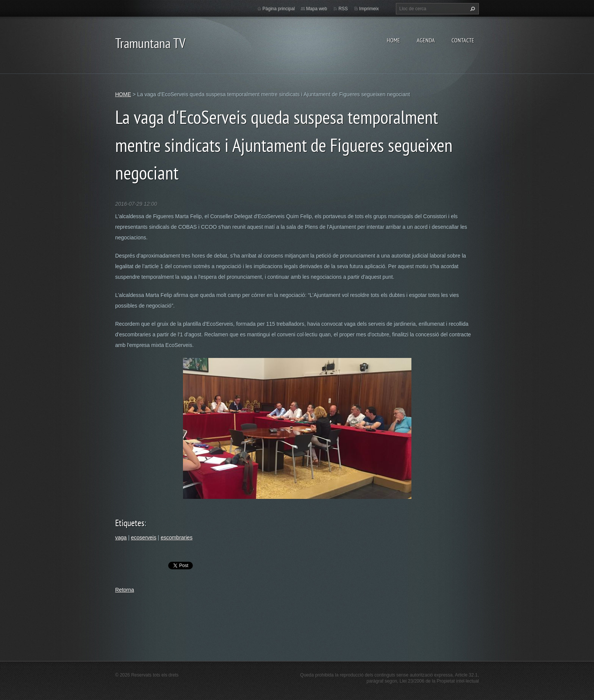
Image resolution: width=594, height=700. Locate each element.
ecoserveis (144, 537)
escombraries (177, 537)
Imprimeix (369, 9)
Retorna (125, 590)
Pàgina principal (279, 9)
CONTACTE (463, 40)
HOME (393, 40)
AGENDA (426, 40)
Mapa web (317, 9)
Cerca (472, 9)
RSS (343, 9)
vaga (121, 537)
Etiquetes (130, 523)
